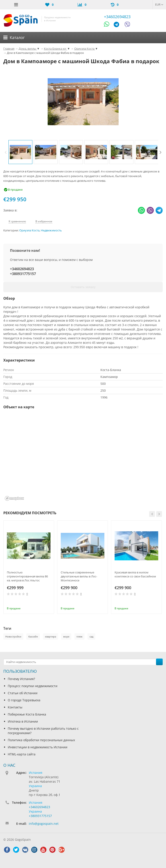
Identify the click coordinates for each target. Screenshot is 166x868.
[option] (20, 152)
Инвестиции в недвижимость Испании (38, 747)
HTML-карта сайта (22, 754)
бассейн (33, 636)
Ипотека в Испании (23, 721)
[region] (83, 458)
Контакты (15, 707)
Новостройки (13, 636)
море (66, 636)
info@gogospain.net (44, 824)
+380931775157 (23, 274)
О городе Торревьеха (24, 700)
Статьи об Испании (23, 693)
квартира (51, 636)
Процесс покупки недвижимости (33, 686)
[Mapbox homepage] (14, 498)
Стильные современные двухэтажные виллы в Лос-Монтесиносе (79, 576)
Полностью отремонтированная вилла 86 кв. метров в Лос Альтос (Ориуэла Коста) (27, 576)
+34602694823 (117, 17)
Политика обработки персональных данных (41, 740)
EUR (159, 4)
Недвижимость (51, 230)
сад (91, 636)
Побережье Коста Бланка (27, 714)
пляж (79, 636)
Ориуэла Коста (29, 230)
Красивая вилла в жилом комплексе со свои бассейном (135, 574)
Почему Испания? (21, 679)
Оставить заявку (83, 287)
